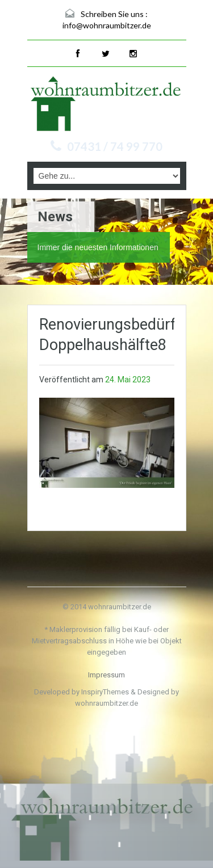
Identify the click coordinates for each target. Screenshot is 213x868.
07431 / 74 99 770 (115, 146)
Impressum (106, 675)
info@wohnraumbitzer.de (107, 25)
